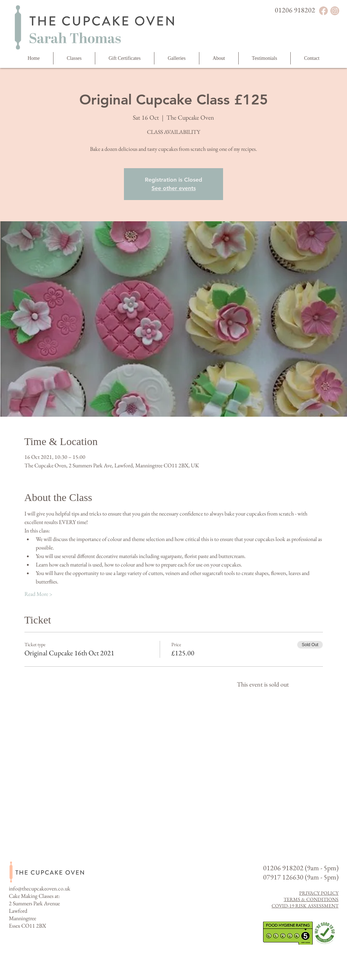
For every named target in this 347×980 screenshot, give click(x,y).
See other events (174, 188)
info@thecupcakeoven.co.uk (40, 888)
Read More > (38, 594)
